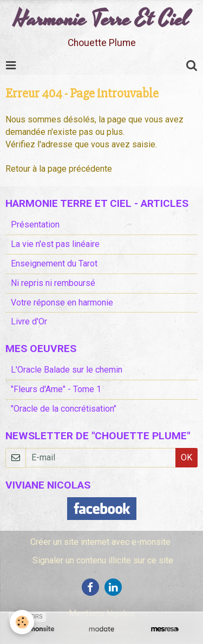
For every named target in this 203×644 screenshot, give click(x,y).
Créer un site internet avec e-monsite (100, 542)
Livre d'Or (29, 321)
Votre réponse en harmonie (62, 303)
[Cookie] (22, 622)
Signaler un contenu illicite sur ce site (103, 560)
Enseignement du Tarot (54, 264)
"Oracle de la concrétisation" (64, 409)
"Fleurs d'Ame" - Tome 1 (56, 389)
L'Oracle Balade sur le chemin (67, 370)
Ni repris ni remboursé (53, 283)
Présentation (35, 225)
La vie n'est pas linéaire (55, 244)
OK (186, 457)
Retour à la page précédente (59, 169)
